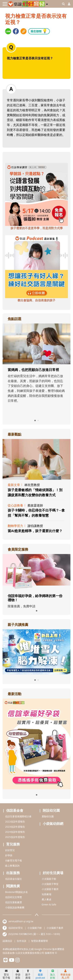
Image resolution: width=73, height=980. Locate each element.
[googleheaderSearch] (63, 4)
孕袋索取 (18, 974)
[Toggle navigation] (5, 4)
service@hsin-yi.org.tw (21, 921)
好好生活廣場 (53, 873)
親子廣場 (28, 974)
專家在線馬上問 (65, 974)
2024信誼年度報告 (15, 832)
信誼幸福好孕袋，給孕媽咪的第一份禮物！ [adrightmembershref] (35, 598)
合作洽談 (22, 941)
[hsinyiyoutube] (12, 961)
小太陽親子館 (49, 879)
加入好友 (53, 974)
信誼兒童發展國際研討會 (18, 816)
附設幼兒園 (51, 810)
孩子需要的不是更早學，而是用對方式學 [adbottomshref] (37, 228)
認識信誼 (7, 941)
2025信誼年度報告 (15, 837)
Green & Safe (49, 904)
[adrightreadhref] (36, 652)
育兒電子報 (6, 974)
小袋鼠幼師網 (53, 824)
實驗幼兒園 (48, 816)
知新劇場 (47, 894)
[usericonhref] (68, 4)
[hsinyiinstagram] (18, 961)
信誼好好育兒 (16, 928)
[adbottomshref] (36, 194)
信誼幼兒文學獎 (14, 897)
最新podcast (40, 974)
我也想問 (39, 31)
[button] (47, 4)
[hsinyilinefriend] (6, 961)
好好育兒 (10, 850)
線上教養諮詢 (12, 866)
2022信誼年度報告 (15, 822)
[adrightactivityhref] (36, 744)
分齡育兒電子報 (14, 860)
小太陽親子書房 (50, 889)
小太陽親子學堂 (50, 884)
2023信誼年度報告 (15, 827)
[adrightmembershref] (36, 572)
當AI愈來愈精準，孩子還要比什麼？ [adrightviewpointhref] (35, 531)
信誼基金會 (15, 810)
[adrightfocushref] (36, 372)
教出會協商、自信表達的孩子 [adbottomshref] (36, 300)
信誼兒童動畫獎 (14, 902)
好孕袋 (9, 855)
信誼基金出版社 (14, 879)
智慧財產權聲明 (39, 941)
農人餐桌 (47, 899)
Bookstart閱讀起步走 (16, 892)
